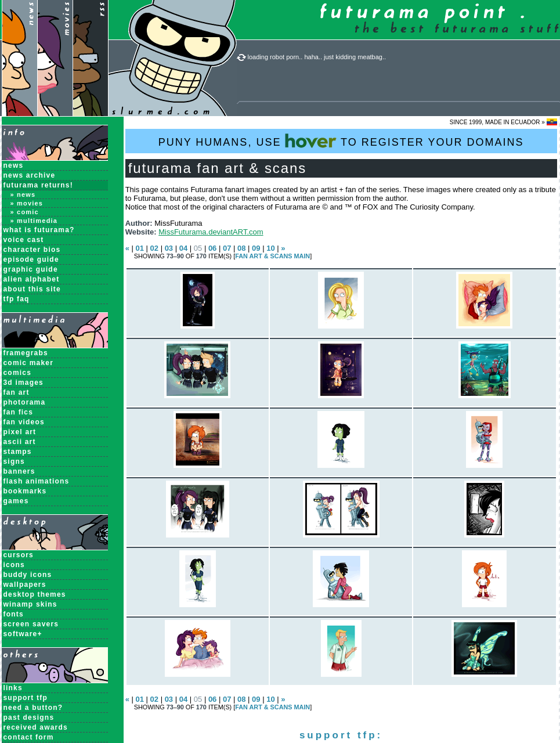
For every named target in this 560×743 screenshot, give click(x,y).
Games (16, 501)
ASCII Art (20, 442)
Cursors (19, 555)
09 (256, 248)
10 (270, 248)
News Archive (30, 175)
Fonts (14, 614)
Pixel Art (20, 432)
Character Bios (32, 250)
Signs (14, 461)
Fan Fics (19, 412)
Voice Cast (24, 240)
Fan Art (17, 392)
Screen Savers (31, 624)
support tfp (26, 698)
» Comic (25, 212)
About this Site (32, 289)
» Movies (27, 203)
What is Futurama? (39, 230)
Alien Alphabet (32, 279)
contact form (29, 737)
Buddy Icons (28, 575)
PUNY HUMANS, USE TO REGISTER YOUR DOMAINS (341, 141)
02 (154, 248)
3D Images (24, 383)
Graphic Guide (31, 269)
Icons (14, 565)
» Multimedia (34, 221)
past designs (29, 717)
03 (169, 248)
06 (212, 248)
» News (23, 194)
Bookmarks (25, 491)
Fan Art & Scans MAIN (272, 256)
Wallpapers (25, 585)
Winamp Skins (30, 604)
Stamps (18, 452)
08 (241, 248)
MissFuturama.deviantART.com (211, 232)
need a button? (33, 708)
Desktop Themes (35, 594)
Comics (18, 373)
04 (183, 248)
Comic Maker (29, 363)
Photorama (25, 402)
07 (227, 248)
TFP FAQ (17, 299)
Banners (19, 471)
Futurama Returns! (38, 185)
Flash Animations (37, 481)
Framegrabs (26, 353)
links (13, 688)
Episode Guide (31, 259)
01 (139, 248)
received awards (36, 727)
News (14, 165)
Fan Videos (24, 422)
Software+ (23, 634)
